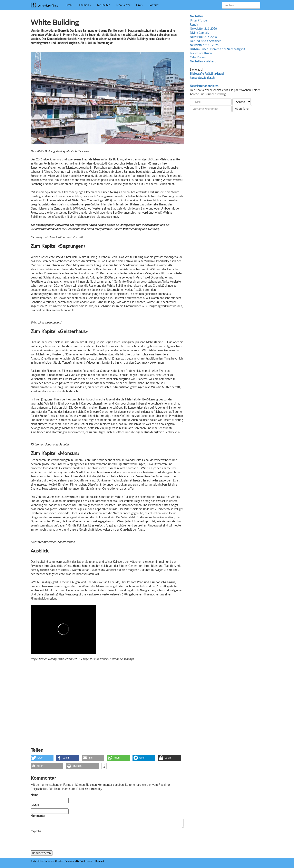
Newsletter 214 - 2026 (204, 45)
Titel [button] (69, 5)
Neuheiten (104, 5)
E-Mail (35, 805)
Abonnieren (242, 109)
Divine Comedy (199, 33)
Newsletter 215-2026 (203, 37)
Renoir (194, 24)
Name (34, 795)
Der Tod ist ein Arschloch (206, 41)
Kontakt (154, 5)
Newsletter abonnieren (204, 86)
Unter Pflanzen (199, 20)
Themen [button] (85, 5)
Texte (33, 861)
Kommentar (39, 816)
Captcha (36, 831)
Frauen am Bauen (201, 53)
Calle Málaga (198, 57)
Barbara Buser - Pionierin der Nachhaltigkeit (217, 49)
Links (139, 5)
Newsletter (123, 5)
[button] (42, 758)
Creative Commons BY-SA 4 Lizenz (74, 861)
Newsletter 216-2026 (203, 29)
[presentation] (62, 842)
